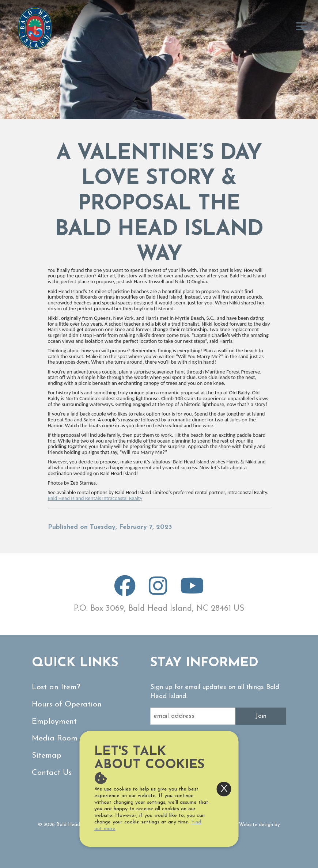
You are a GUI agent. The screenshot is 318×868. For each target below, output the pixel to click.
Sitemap (47, 756)
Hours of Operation (67, 704)
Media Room (55, 738)
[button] (9, 60)
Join (261, 716)
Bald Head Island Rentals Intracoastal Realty (95, 498)
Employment (54, 722)
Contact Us (52, 773)
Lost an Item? (56, 687)
